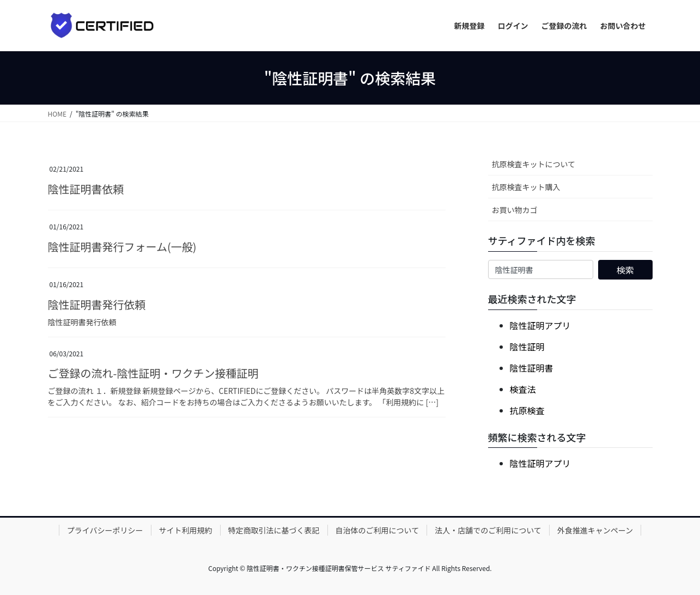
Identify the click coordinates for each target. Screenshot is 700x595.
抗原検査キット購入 (526, 187)
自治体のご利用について (378, 530)
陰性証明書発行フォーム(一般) (122, 247)
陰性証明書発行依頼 (97, 304)
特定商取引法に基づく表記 (274, 530)
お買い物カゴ (515, 210)
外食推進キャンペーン (595, 530)
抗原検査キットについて (534, 164)
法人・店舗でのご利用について (488, 530)
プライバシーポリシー (105, 530)
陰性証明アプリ (540, 325)
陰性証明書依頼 (86, 189)
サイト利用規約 (186, 530)
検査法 (523, 389)
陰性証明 (527, 347)
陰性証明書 (532, 368)
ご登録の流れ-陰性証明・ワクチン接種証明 (153, 373)
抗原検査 (527, 410)
